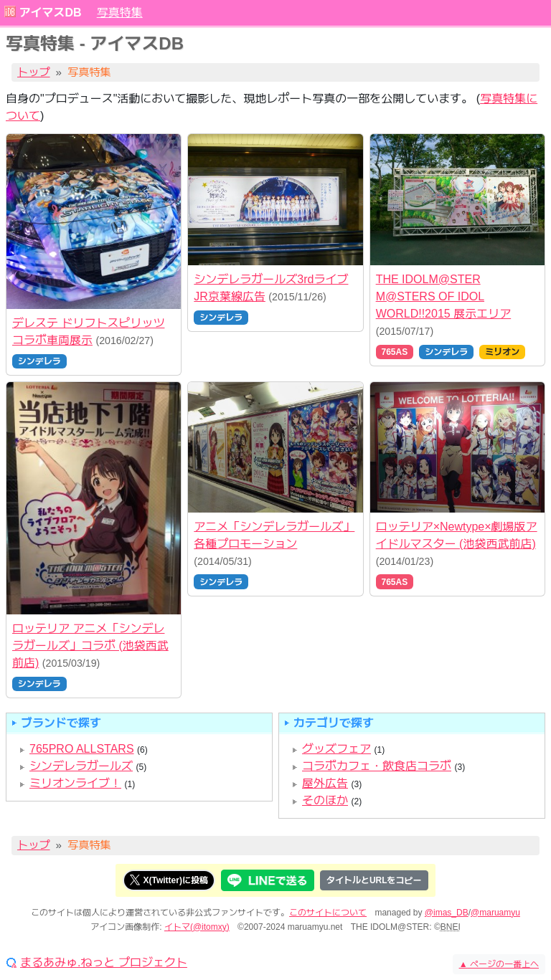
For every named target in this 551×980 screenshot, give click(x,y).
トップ (34, 72)
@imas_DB (447, 913)
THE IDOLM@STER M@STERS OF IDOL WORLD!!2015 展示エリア (444, 296)
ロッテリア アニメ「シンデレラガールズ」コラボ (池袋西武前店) (90, 646)
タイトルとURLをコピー (374, 880)
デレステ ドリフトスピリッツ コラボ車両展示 (88, 332)
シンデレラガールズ (81, 766)
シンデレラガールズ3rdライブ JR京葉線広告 (271, 288)
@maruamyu (495, 913)
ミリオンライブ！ (75, 783)
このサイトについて (328, 913)
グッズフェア (336, 749)
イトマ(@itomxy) (197, 927)
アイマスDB (50, 13)
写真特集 (120, 13)
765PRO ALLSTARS (82, 749)
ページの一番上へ (499, 964)
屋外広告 (325, 783)
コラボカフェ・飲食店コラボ (377, 766)
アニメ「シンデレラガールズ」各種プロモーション (274, 535)
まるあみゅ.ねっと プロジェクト (104, 963)
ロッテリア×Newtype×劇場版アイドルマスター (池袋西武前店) (457, 535)
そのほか (325, 800)
